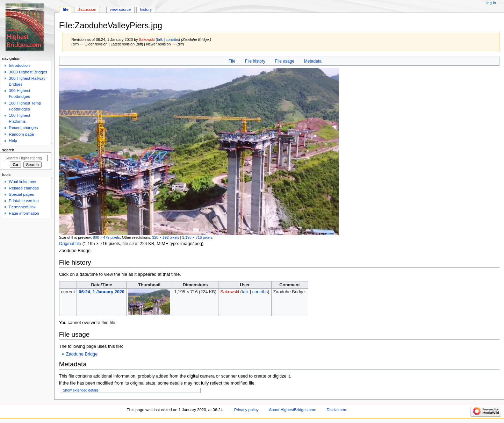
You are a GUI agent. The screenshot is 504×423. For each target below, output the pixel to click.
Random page (21, 134)
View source (120, 9)
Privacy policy (246, 410)
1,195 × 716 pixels (197, 237)
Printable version (24, 201)
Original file (70, 244)
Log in (491, 3)
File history (255, 61)
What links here (23, 181)
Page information (24, 213)
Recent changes (23, 128)
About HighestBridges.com (293, 410)
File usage (285, 61)
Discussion (87, 9)
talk (160, 40)
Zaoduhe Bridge (82, 354)
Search (8, 150)
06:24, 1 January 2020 (102, 292)
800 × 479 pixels (106, 237)
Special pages (21, 194)
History (146, 9)
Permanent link (22, 207)
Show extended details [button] (81, 390)
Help (13, 141)
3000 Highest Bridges (28, 72)
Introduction (19, 65)
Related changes (24, 188)
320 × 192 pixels (165, 237)
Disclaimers (337, 410)
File (232, 61)
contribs (172, 40)
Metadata (313, 61)
